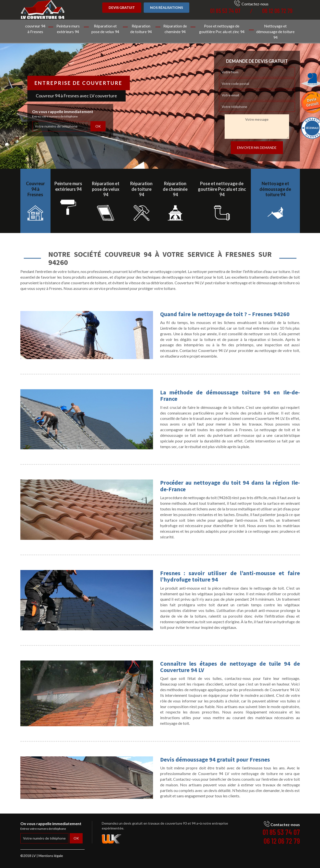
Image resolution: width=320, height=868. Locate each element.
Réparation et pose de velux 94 (105, 29)
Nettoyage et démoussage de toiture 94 (275, 32)
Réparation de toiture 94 (141, 29)
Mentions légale (51, 856)
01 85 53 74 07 (225, 11)
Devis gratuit (122, 7)
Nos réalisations (166, 7)
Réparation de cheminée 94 (175, 29)
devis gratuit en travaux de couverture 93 (155, 823)
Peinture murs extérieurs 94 (68, 29)
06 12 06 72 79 (277, 11)
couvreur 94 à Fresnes (35, 29)
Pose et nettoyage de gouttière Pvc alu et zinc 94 (222, 29)
